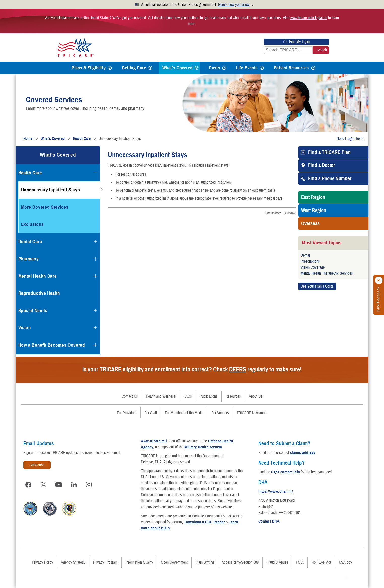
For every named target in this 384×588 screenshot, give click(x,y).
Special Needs (33, 310)
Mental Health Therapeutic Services (327, 273)
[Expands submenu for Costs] (224, 68)
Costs (214, 68)
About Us (256, 396)
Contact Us (130, 396)
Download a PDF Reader (205, 522)
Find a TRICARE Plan (329, 152)
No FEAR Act (321, 562)
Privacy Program (105, 562)
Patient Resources (291, 68)
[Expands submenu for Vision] (95, 328)
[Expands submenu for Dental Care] (95, 242)
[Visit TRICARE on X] (44, 485)
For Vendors (220, 413)
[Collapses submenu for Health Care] (95, 173)
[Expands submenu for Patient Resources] (313, 68)
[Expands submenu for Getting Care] (150, 68)
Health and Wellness (161, 396)
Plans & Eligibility (89, 68)
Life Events (247, 68)
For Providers (127, 413)
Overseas (310, 224)
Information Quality (139, 562)
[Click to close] (379, 281)
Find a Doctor (322, 165)
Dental (305, 255)
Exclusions (33, 224)
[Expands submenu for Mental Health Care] (95, 276)
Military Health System (203, 447)
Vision (25, 328)
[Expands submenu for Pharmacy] (95, 259)
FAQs (188, 396)
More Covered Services (45, 207)
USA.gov (345, 562)
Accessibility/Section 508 (240, 562)
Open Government (174, 562)
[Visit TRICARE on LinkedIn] (74, 485)
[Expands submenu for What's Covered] (197, 68)
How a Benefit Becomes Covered (52, 345)
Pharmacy (29, 259)
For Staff (151, 413)
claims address (303, 453)
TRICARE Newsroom (252, 413)
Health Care (30, 173)
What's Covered (178, 68)
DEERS (238, 369)
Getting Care (134, 68)
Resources (233, 396)
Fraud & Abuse (277, 562)
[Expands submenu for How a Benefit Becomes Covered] (95, 345)
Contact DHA (269, 521)
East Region (313, 197)
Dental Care (30, 242)
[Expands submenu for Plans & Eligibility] (110, 68)
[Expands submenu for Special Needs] (95, 311)
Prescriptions (310, 261)
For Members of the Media (184, 413)
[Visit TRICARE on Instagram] (89, 485)
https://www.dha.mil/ (276, 492)
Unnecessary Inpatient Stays (51, 190)
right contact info (286, 472)
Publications (209, 396)
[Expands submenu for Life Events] (262, 68)
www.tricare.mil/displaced (309, 18)
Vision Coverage (313, 267)
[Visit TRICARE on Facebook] (28, 485)
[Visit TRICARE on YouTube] (59, 485)
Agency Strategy (73, 562)
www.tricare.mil (154, 441)
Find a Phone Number (330, 179)
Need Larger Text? (350, 139)
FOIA (300, 562)
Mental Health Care (38, 276)
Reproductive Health (39, 293)
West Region (314, 211)
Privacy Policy (43, 562)
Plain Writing (205, 562)
